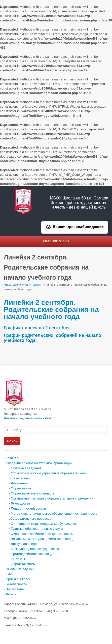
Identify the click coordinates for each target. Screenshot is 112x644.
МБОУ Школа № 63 (16, 285)
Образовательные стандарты (33, 493)
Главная (12, 458)
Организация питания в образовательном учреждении (52, 498)
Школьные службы (20, 569)
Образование (21, 488)
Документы (19, 483)
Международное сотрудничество (36, 549)
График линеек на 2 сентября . (38, 328)
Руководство (20, 503)
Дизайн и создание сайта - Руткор (30, 418)
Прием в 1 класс (18, 579)
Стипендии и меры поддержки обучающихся (45, 524)
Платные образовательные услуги (37, 529)
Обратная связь (23, 564)
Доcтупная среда (24, 544)
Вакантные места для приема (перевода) (42, 539)
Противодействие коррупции (33, 554)
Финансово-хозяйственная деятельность (42, 534)
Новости (37, 285)
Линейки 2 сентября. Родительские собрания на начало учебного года (51, 310)
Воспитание (15, 589)
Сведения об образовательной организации (39, 463)
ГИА (9, 574)
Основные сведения (26, 468)
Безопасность (16, 584)
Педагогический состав (28, 508)
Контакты (18, 559)
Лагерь (11, 594)
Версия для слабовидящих (75, 227)
